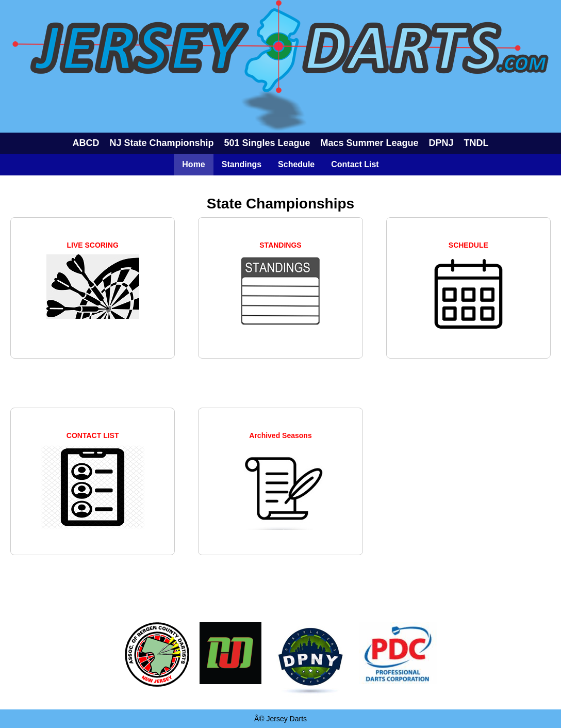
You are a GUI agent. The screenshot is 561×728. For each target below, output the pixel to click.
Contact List (355, 164)
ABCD (86, 143)
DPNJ (441, 143)
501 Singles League (267, 143)
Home (193, 164)
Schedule (296, 164)
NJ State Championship (161, 143)
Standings (242, 164)
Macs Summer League (370, 143)
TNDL (476, 143)
